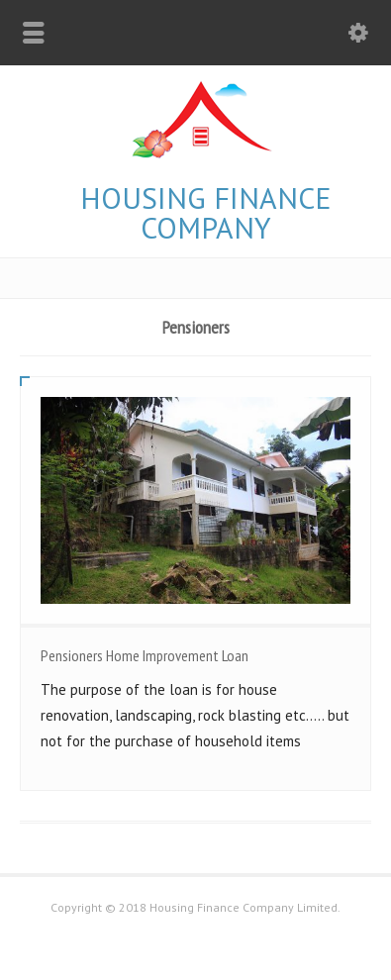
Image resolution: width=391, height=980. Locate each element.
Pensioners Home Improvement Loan (145, 655)
